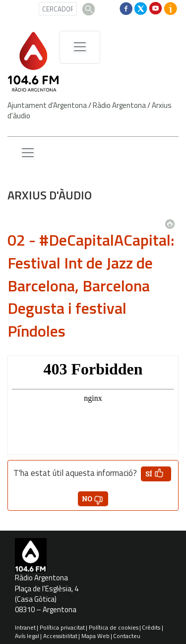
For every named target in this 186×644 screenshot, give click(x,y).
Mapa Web (95, 636)
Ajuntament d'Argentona (47, 105)
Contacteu (127, 636)
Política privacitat (62, 627)
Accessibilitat (60, 636)
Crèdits (151, 627)
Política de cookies (114, 627)
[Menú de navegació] (80, 47)
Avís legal (27, 636)
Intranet (25, 627)
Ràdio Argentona (119, 105)
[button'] (156, 474)
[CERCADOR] (58, 9)
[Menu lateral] (28, 153)
